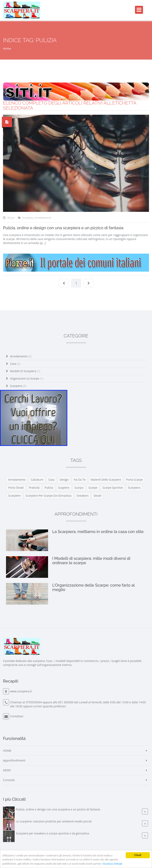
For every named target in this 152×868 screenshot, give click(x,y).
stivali (97, 496)
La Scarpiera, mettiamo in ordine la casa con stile (98, 532)
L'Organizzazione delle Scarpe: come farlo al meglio (94, 587)
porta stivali (16, 488)
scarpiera (134, 488)
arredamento (17, 480)
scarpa (79, 488)
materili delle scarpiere (106, 480)
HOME (7, 751)
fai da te (80, 480)
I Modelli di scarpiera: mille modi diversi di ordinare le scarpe (91, 561)
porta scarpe (134, 480)
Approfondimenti (14, 760)
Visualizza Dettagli (112, 864)
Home (7, 48)
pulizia (49, 488)
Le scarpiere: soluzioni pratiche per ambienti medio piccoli (54, 821)
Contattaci (17, 716)
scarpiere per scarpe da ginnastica (49, 496)
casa (51, 480)
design (64, 480)
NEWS (7, 770)
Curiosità (9, 780)
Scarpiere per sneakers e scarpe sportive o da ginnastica (52, 833)
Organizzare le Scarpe (27, 378)
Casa (15, 364)
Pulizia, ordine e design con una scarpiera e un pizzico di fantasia (63, 228)
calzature (37, 480)
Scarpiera (18, 386)
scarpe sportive (113, 488)
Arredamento (21, 356)
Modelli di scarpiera (25, 371)
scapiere (64, 488)
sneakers (83, 496)
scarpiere (14, 496)
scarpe (93, 488)
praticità (34, 488)
